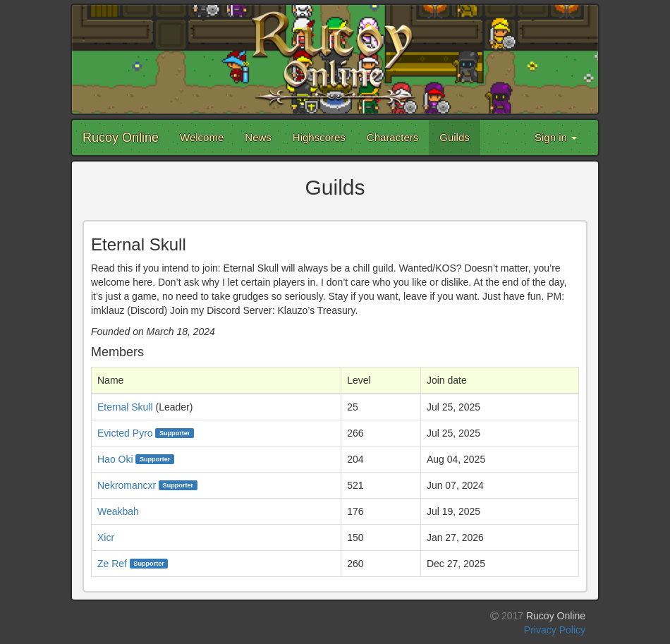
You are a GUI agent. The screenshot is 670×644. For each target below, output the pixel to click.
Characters (392, 137)
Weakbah (118, 511)
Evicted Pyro (125, 433)
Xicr (106, 537)
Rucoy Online (121, 138)
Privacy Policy (555, 630)
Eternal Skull (125, 407)
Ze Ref (112, 564)
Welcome (202, 137)
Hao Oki (115, 459)
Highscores (319, 137)
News (258, 137)
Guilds (455, 137)
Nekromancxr (127, 485)
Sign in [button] (556, 137)
